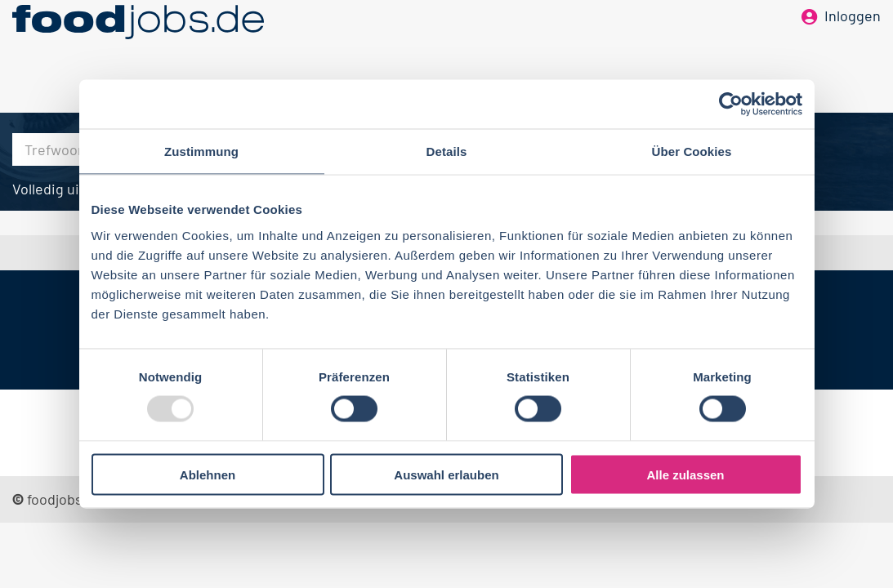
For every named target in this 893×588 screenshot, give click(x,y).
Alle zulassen (685, 474)
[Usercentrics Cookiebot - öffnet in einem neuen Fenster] (731, 105)
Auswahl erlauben (446, 474)
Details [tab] (447, 151)
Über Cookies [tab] (692, 151)
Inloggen (853, 39)
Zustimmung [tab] (201, 151)
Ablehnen (208, 474)
